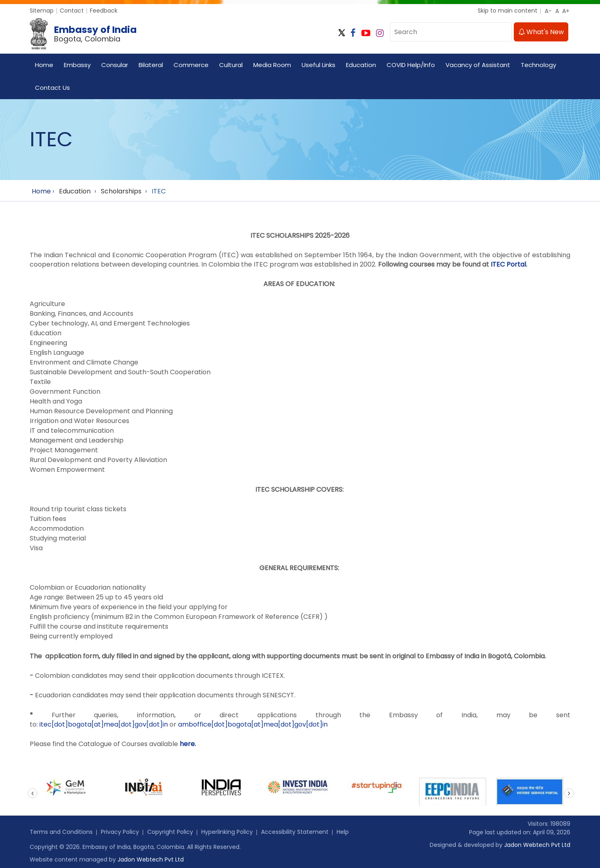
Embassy (77, 65)
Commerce (191, 65)
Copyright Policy (170, 832)
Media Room (272, 65)
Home (44, 65)
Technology (538, 65)
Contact (72, 11)
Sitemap (42, 11)
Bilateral (151, 65)
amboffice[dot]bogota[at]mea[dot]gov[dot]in (253, 724)
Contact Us (52, 88)
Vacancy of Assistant (478, 65)
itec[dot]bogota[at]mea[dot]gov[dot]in (104, 724)
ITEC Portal (508, 264)
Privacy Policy (120, 832)
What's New (541, 32)
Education (361, 65)
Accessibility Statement (295, 832)
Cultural (231, 65)
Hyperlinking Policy (227, 832)
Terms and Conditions (61, 832)
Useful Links (318, 65)
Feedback (104, 11)
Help (343, 832)
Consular (115, 65)
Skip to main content (508, 11)
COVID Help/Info (411, 65)
